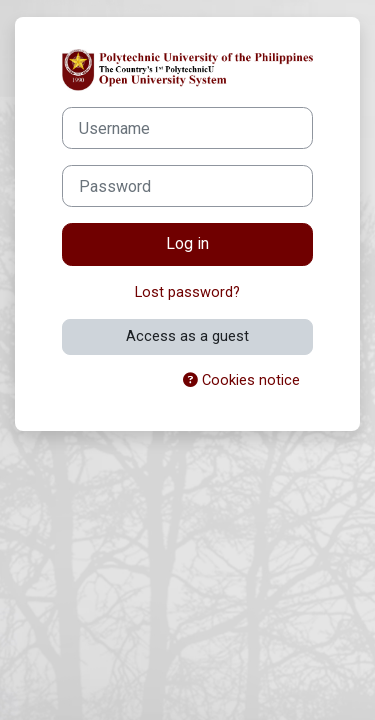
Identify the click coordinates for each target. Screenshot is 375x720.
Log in (187, 243)
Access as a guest (187, 336)
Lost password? (187, 292)
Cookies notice (241, 380)
